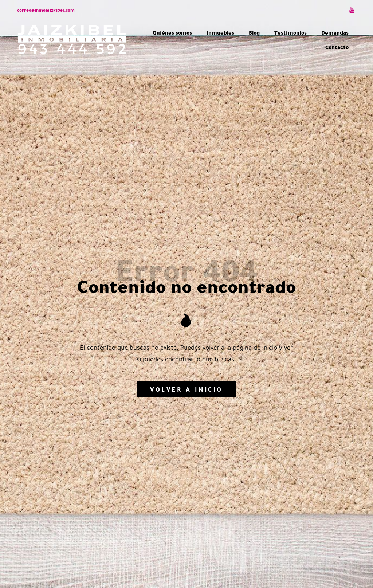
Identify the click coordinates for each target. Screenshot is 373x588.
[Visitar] (352, 10)
